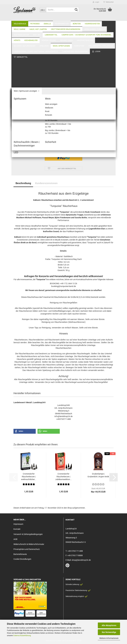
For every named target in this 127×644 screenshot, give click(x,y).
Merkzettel (108, 2)
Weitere (59, 18)
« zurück (28, 31)
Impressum (18, 524)
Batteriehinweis (20, 554)
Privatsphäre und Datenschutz (27, 549)
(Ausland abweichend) (81, 105)
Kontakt (17, 529)
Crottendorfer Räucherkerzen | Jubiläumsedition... (63, 477)
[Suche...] (43, 10)
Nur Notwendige (109, 632)
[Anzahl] (64, 139)
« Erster (18, 31)
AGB (15, 539)
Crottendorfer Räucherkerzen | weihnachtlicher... (29, 477)
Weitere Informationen (109, 638)
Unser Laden (95, 18)
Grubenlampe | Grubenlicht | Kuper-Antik (98, 475)
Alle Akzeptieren (109, 625)
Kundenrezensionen (46, 183)
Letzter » (48, 31)
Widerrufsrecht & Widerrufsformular (29, 544)
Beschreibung (23, 183)
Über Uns (109, 18)
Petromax (35, 18)
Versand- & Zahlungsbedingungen (28, 534)
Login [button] (96, 2)
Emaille (47, 18)
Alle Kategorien (78, 18)
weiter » (38, 31)
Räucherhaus (20, 18)
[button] (18, 139)
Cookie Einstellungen (22, 559)
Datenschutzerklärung (22, 635)
